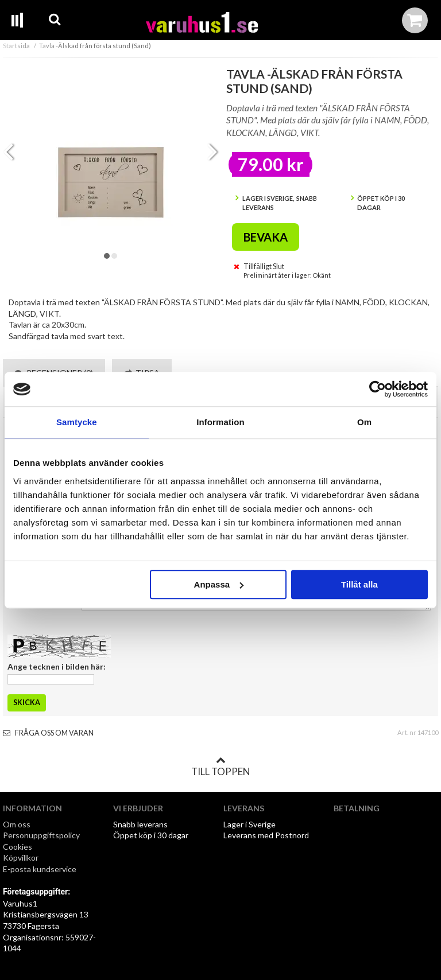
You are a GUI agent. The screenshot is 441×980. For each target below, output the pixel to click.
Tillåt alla (359, 584)
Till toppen (220, 767)
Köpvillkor (21, 857)
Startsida (16, 46)
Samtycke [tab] (77, 422)
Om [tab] (364, 422)
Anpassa (219, 584)
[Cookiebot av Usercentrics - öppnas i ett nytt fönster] (378, 389)
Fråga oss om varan (48, 733)
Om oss (17, 824)
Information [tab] (220, 422)
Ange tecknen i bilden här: (57, 666)
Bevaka (266, 237)
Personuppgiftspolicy (41, 835)
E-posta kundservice (40, 869)
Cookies (18, 847)
